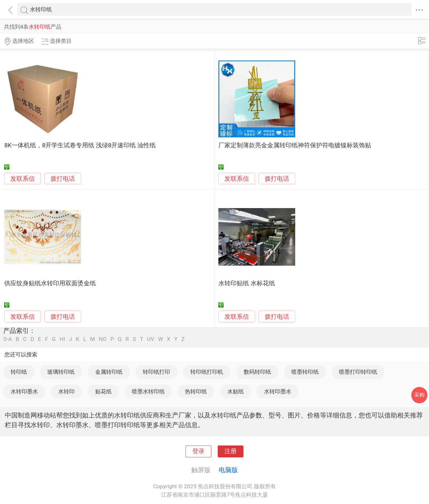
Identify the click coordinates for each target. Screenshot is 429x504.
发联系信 (23, 179)
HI (62, 339)
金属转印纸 (109, 372)
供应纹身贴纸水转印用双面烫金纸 (50, 283)
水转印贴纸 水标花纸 (247, 283)
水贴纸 (236, 391)
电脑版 (228, 470)
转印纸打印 (156, 372)
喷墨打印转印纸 (358, 372)
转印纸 (19, 372)
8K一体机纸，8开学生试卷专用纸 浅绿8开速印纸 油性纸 (80, 145)
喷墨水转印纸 (148, 391)
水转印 (66, 391)
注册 (231, 451)
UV (151, 339)
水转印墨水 (24, 391)
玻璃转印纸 (61, 372)
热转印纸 (196, 391)
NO (103, 339)
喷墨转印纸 (305, 372)
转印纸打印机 (207, 372)
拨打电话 (63, 179)
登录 (198, 451)
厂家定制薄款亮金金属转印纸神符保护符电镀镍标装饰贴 (295, 145)
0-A (8, 339)
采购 (419, 395)
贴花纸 (103, 391)
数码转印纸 (257, 372)
